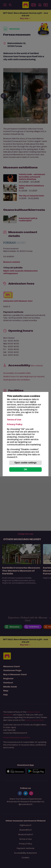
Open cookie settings (26, 463)
